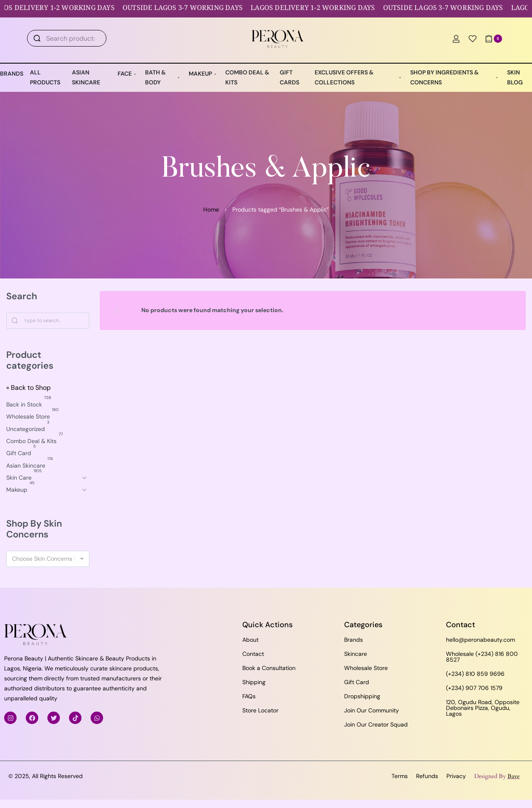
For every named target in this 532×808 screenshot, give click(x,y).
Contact (253, 654)
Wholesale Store (366, 668)
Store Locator (260, 710)
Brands (353, 640)
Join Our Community (372, 710)
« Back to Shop (28, 388)
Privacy (456, 776)
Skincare (356, 654)
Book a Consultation (269, 668)
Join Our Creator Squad (376, 724)
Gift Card (357, 682)
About (250, 640)
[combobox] (48, 559)
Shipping (254, 682)
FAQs (249, 696)
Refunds (427, 776)
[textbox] (48, 559)
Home (211, 209)
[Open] (473, 39)
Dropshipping (362, 696)
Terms (400, 776)
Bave (514, 776)
